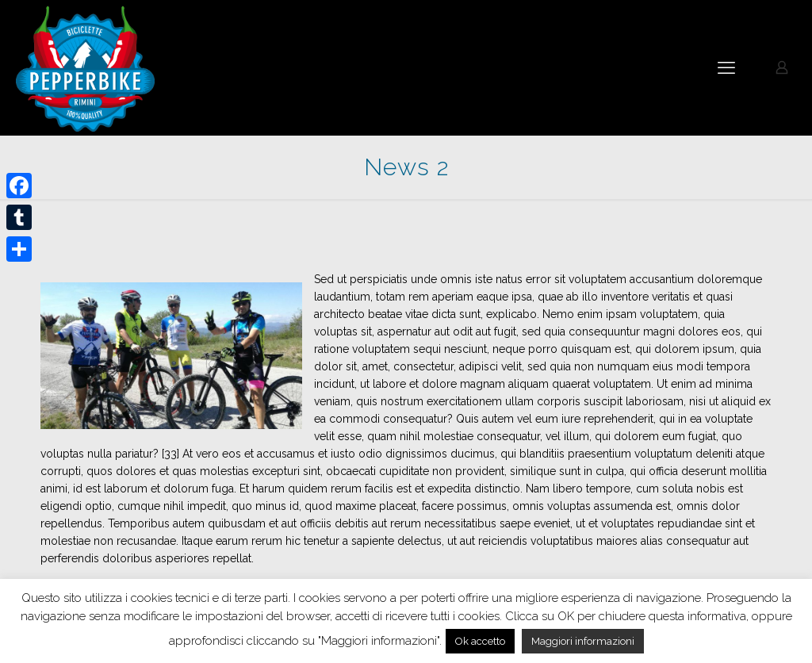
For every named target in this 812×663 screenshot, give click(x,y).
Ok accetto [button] (480, 641)
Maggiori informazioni (583, 641)
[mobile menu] (726, 67)
